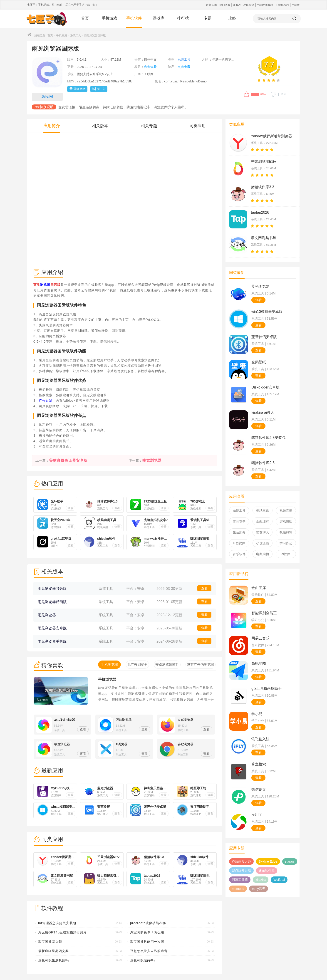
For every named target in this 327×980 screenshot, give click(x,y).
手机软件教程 (265, 5)
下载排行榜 (283, 5)
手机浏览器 (107, 679)
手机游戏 (109, 18)
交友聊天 (263, 532)
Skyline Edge (268, 861)
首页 (85, 18)
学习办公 (286, 543)
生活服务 (239, 532)
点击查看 (150, 67)
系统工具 (76, 35)
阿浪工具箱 (240, 880)
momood (238, 889)
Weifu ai (279, 880)
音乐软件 (239, 554)
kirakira (261, 880)
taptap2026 (260, 212)
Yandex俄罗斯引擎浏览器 (271, 136)
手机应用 (62, 35)
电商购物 (263, 554)
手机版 (296, 5)
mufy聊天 (258, 889)
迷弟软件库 (267, 871)
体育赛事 (239, 521)
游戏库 (159, 18)
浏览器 (45, 285)
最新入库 (212, 5)
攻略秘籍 (249, 5)
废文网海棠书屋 (264, 238)
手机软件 (134, 18)
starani (290, 861)
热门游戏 (225, 5)
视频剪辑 (286, 532)
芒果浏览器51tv (263, 162)
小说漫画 (263, 543)
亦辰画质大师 (241, 861)
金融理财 (263, 521)
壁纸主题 (263, 510)
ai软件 (286, 554)
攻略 (232, 18)
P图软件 (239, 543)
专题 (208, 18)
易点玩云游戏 (241, 871)
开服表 (237, 5)
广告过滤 (46, 401)
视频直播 (286, 510)
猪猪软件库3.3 (263, 187)
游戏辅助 (286, 521)
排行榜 (183, 18)
